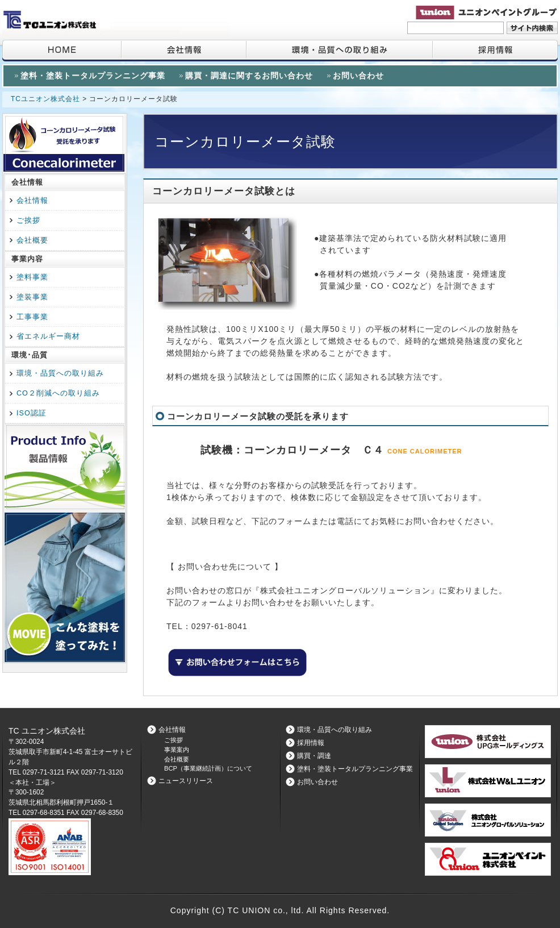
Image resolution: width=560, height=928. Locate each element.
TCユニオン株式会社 (47, 99)
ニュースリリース (186, 781)
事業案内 (177, 750)
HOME (62, 51)
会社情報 (183, 51)
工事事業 (32, 317)
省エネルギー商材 (48, 336)
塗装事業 (32, 297)
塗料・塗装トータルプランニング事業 (93, 76)
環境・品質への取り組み (339, 51)
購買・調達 (314, 756)
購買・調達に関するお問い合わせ (249, 76)
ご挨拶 (28, 220)
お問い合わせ (358, 76)
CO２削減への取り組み (58, 393)
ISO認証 (32, 413)
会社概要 (32, 240)
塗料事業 (32, 277)
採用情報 (495, 51)
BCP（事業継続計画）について (208, 768)
